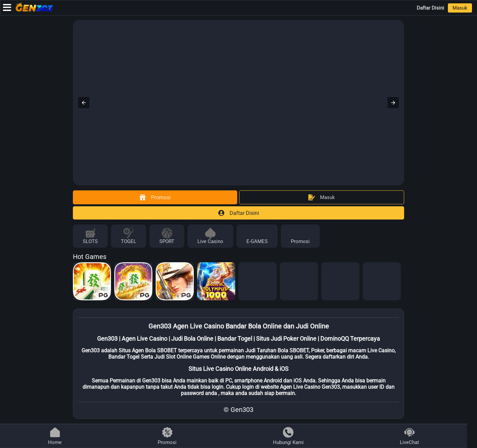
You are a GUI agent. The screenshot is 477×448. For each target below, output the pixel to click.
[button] (84, 103)
